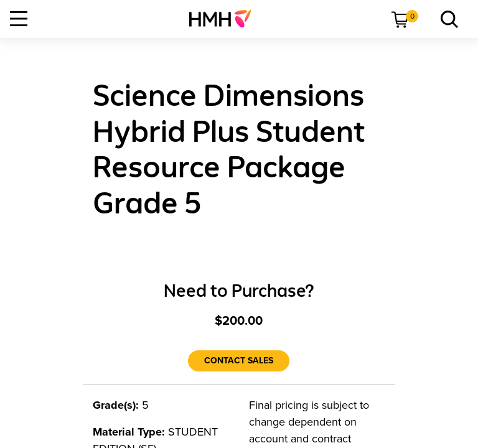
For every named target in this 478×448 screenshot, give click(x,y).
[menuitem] (225, 19)
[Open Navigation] (19, 19)
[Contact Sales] (239, 361)
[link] (225, 19)
